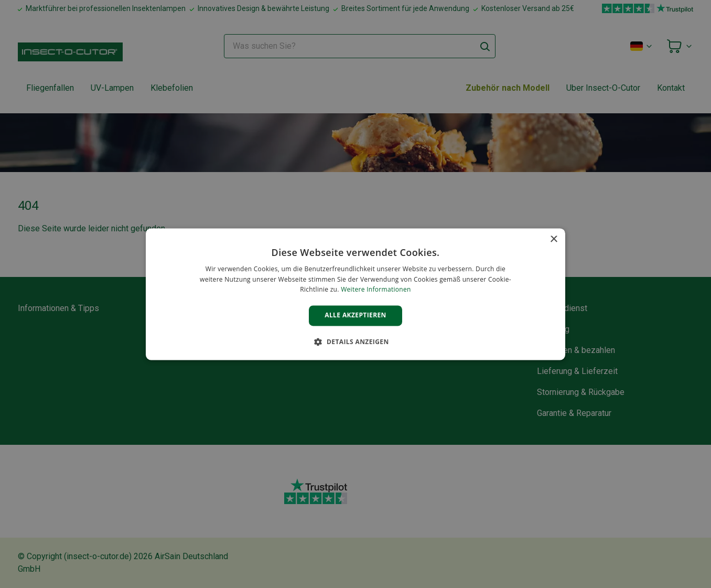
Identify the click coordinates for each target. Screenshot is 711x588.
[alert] (355, 294)
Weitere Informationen (376, 290)
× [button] (553, 239)
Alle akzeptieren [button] (355, 316)
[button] (355, 341)
